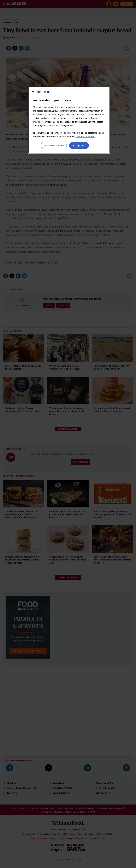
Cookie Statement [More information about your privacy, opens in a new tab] (85, 136)
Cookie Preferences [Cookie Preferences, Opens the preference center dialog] (54, 145)
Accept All (79, 145)
